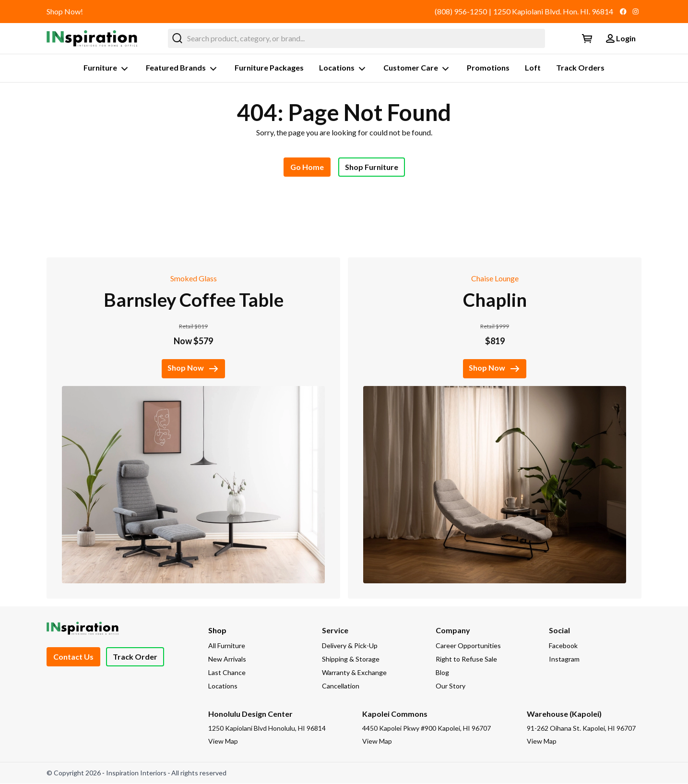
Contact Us (73, 657)
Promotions (488, 67)
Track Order (135, 657)
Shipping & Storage (351, 659)
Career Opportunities (468, 645)
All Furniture (227, 645)
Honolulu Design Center (250, 714)
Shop (217, 630)
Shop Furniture (372, 167)
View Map (223, 741)
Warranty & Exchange (354, 672)
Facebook (563, 645)
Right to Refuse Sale (466, 659)
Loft (533, 67)
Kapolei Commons (395, 714)
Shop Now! (65, 11)
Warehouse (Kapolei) (564, 714)
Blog (442, 672)
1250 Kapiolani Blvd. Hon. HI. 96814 (553, 11)
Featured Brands (183, 69)
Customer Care (417, 69)
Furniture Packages (269, 67)
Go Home (307, 167)
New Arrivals (227, 659)
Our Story (451, 686)
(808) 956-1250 (461, 11)
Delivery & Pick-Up (350, 645)
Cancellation (341, 686)
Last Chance (227, 672)
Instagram (564, 659)
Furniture (107, 69)
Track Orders (580, 67)
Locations (344, 69)
